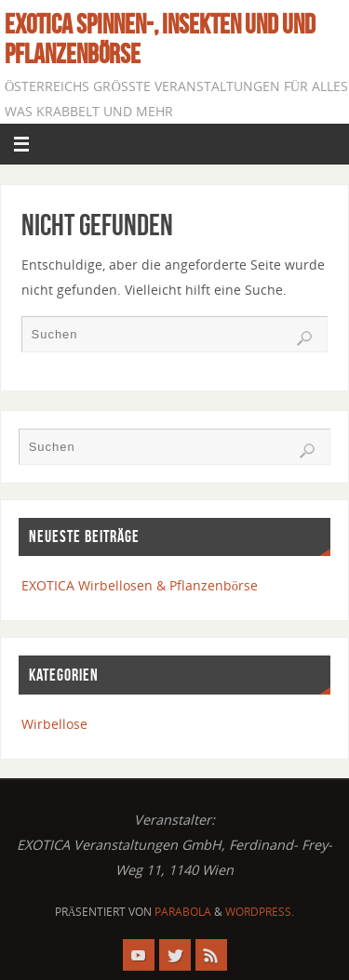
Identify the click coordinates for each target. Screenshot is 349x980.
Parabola (183, 912)
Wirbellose (54, 724)
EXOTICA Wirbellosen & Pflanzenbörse (140, 585)
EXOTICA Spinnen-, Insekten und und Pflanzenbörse (160, 39)
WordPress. (260, 912)
